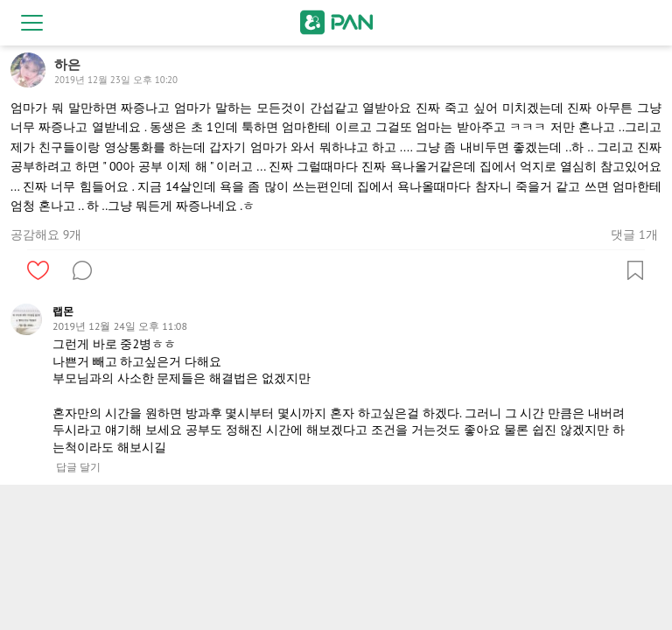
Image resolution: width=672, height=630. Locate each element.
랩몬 (63, 311)
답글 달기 (78, 467)
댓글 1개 (634, 234)
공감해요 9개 (46, 234)
